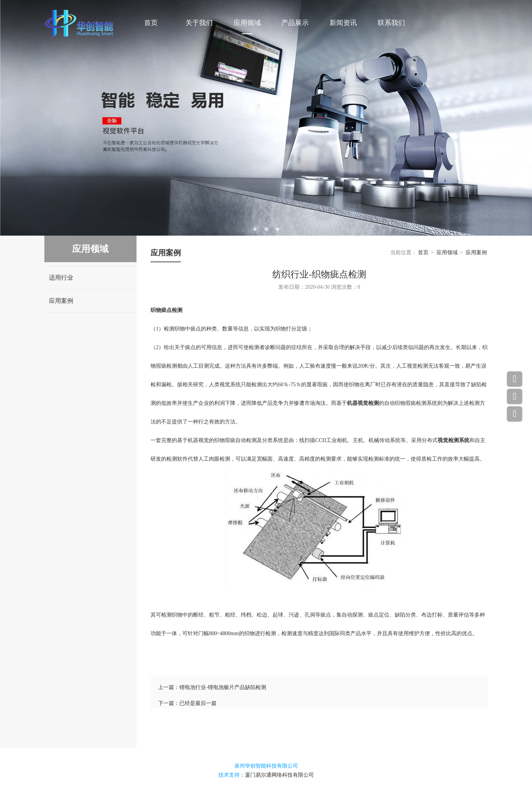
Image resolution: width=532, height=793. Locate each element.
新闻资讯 (343, 23)
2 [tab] (266, 229)
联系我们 (391, 23)
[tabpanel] (266, 118)
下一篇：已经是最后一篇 (187, 703)
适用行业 (61, 278)
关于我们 (199, 23)
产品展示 (295, 23)
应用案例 (61, 301)
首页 (151, 23)
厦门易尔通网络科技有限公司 (279, 775)
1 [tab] (255, 229)
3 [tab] (278, 229)
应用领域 (247, 23)
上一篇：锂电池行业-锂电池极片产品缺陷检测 (212, 687)
